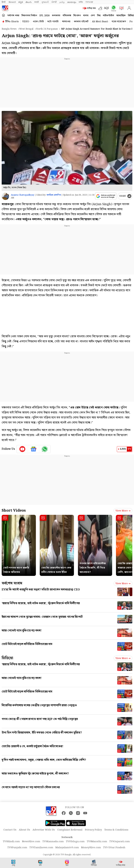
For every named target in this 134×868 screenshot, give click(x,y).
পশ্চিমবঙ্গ (67, 16)
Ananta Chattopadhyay (23, 195)
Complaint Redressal (70, 830)
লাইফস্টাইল (108, 16)
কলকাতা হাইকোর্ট (81, 22)
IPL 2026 (44, 16)
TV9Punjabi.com (17, 848)
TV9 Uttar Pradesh (114, 848)
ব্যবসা (86, 16)
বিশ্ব (99, 16)
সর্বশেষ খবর (13, 16)
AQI (106, 8)
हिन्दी (4, 2)
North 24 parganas (47, 29)
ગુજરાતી (45, 2)
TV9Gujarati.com (120, 842)
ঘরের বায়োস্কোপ (119, 22)
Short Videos (14, 511)
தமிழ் (62, 2)
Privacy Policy (93, 830)
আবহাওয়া (66, 22)
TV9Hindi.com (11, 842)
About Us (24, 830)
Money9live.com (91, 848)
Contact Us (10, 830)
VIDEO (26, 22)
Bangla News (9, 29)
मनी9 (81, 2)
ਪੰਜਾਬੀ (54, 2)
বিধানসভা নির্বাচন (29, 16)
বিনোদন (77, 16)
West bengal (26, 29)
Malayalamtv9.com (67, 848)
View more (123, 511)
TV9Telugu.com (75, 842)
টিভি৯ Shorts (12, 22)
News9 (12, 2)
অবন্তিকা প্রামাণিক (54, 195)
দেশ (93, 16)
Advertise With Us (44, 830)
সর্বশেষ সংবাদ (12, 583)
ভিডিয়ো (7, 658)
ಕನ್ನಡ (21, 2)
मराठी (37, 2)
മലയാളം (72, 2)
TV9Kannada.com (53, 842)
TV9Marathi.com (97, 842)
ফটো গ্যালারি (53, 22)
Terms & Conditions (116, 830)
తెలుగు (29, 2)
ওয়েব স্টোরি (38, 22)
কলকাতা (56, 16)
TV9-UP (89, 2)
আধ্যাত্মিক (121, 16)
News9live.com (31, 842)
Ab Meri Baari (100, 22)
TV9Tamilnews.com (41, 848)
